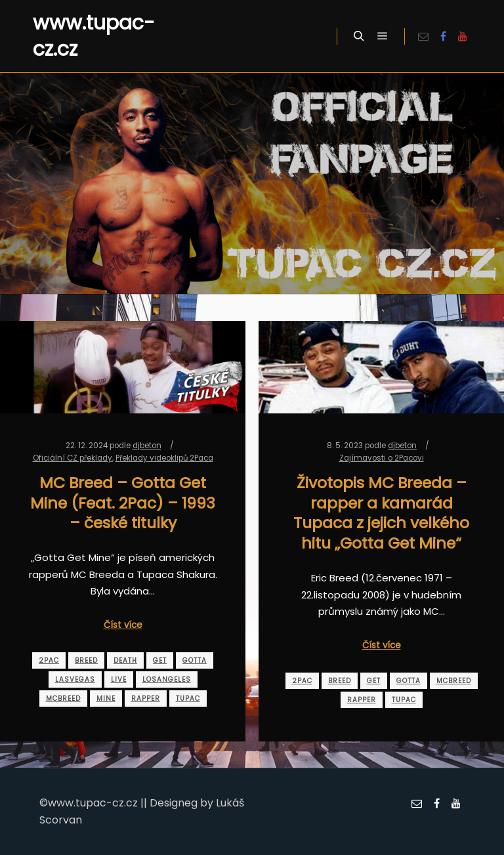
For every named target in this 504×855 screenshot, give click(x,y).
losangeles (167, 679)
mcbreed (63, 699)
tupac (188, 699)
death (125, 660)
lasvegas (75, 679)
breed (86, 660)
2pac (49, 660)
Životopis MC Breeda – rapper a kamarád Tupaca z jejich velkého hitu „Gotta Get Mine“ (381, 513)
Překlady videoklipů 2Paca (164, 458)
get (160, 660)
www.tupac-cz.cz (94, 36)
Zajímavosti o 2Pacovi (382, 458)
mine (106, 699)
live (119, 679)
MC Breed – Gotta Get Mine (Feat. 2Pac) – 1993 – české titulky (123, 503)
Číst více (123, 625)
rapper (146, 699)
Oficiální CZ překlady (73, 458)
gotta (195, 660)
